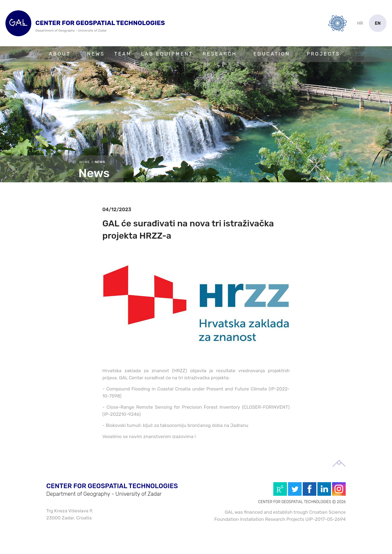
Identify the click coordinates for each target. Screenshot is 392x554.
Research (220, 54)
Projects (323, 54)
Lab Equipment (167, 54)
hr (360, 23)
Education (272, 54)
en (378, 23)
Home (85, 162)
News (96, 54)
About (60, 54)
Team (123, 54)
